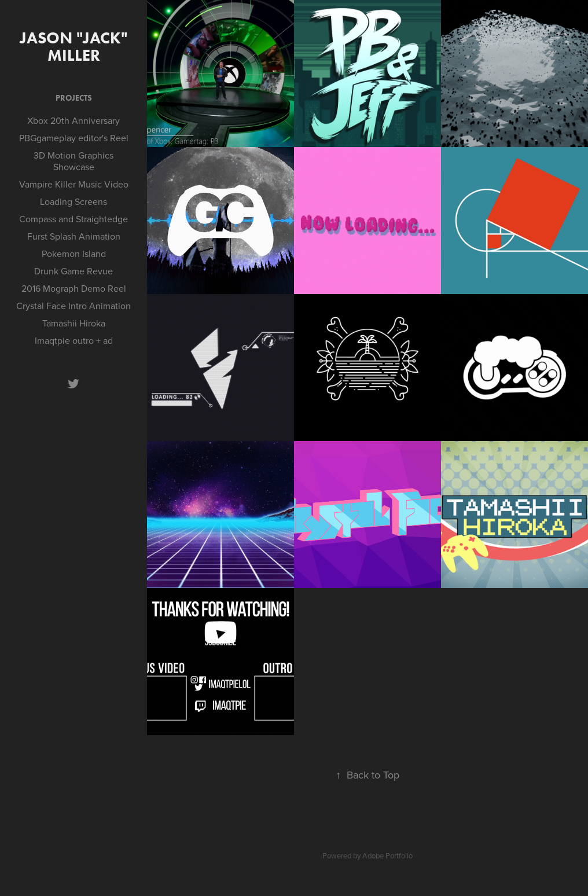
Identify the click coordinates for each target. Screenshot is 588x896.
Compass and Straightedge (73, 219)
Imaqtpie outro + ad (74, 340)
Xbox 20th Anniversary (73, 120)
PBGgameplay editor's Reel (74, 138)
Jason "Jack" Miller (76, 46)
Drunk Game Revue (73, 271)
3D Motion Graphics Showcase (73, 161)
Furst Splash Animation (74, 236)
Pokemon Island (74, 254)
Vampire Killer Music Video (74, 184)
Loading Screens (73, 201)
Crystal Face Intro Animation (73, 306)
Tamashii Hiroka (74, 323)
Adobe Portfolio (387, 855)
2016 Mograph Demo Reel (74, 288)
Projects (74, 98)
